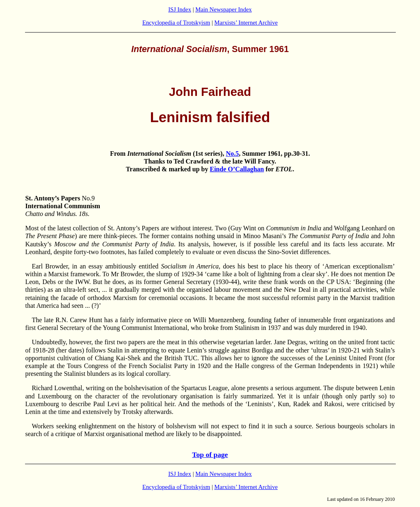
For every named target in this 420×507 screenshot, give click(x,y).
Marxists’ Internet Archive (246, 23)
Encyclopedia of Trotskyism (176, 23)
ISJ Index (180, 9)
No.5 (233, 153)
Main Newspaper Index (224, 9)
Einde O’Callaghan (237, 169)
